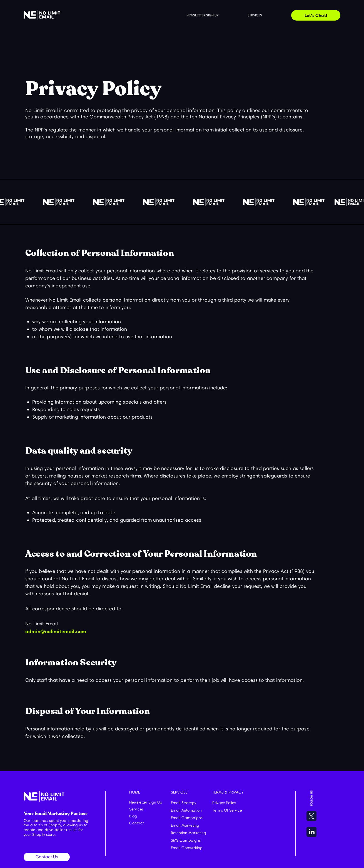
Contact (136, 823)
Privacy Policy (224, 803)
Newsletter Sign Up (146, 802)
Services (255, 15)
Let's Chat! (316, 15)
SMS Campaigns (186, 840)
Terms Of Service (227, 810)
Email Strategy (184, 803)
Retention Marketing (189, 833)
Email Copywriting (187, 848)
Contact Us (47, 857)
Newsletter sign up (202, 15)
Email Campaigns (187, 818)
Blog (133, 816)
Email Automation (186, 810)
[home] (42, 15)
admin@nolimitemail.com (56, 631)
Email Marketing (185, 825)
